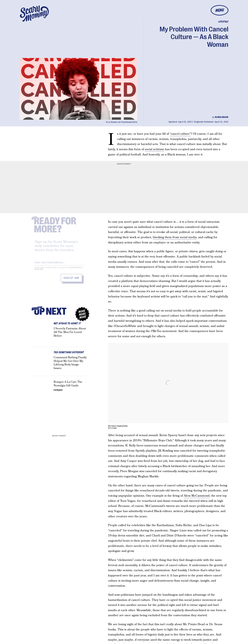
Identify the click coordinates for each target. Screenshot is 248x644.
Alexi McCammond (197, 496)
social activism (154, 149)
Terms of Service (75, 270)
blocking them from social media (175, 237)
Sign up (68, 280)
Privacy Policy (39, 272)
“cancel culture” (180, 134)
